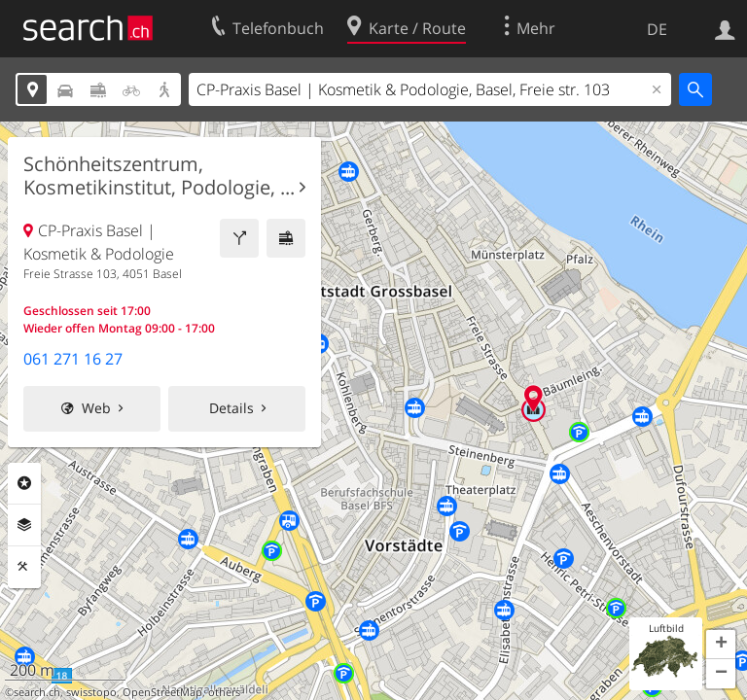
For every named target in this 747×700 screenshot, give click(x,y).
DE (657, 29)
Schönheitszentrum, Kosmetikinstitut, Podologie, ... (159, 176)
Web (96, 408)
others (224, 692)
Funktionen (24, 567)
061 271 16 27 (73, 359)
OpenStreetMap (162, 692)
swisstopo (91, 692)
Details (231, 408)
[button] (721, 645)
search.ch (37, 692)
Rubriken (24, 483)
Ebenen (24, 525)
